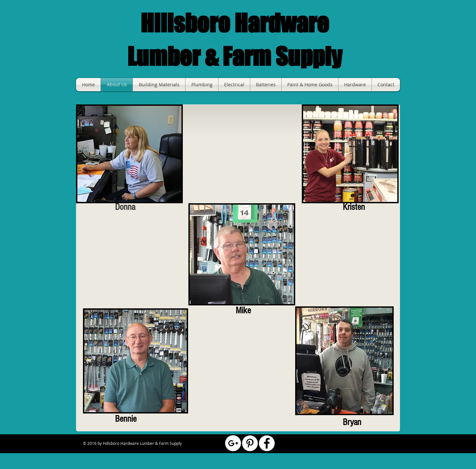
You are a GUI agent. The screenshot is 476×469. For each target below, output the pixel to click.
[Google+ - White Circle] (233, 443)
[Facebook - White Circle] (267, 443)
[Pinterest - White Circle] (250, 443)
